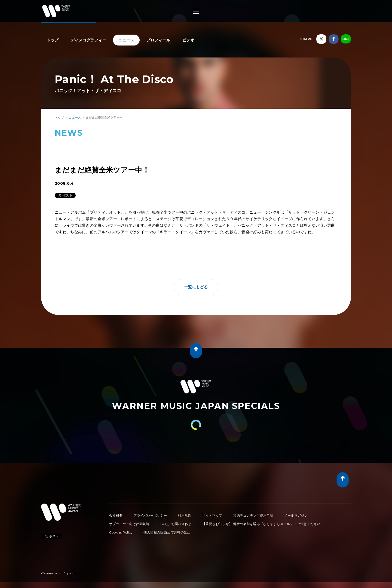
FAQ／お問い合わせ (176, 524)
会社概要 (116, 515)
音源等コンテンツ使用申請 (253, 515)
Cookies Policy (121, 532)
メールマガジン (296, 515)
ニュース (126, 40)
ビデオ (188, 40)
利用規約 (184, 515)
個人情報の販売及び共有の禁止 (167, 532)
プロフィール (158, 40)
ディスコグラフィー (89, 40)
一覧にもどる (196, 287)
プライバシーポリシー (150, 515)
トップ (53, 40)
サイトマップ (212, 515)
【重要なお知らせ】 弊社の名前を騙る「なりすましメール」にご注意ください (261, 524)
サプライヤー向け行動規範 (129, 524)
